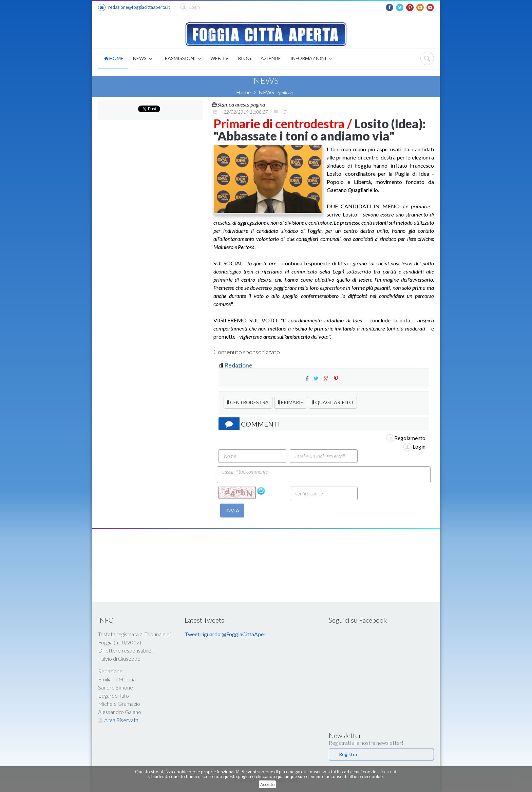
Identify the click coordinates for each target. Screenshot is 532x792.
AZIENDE (271, 58)
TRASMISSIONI (181, 59)
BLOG (245, 58)
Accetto (267, 784)
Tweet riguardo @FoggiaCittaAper (225, 634)
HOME (114, 58)
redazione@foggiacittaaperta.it (134, 7)
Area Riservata (118, 720)
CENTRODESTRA (248, 402)
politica (286, 93)
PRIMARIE (291, 402)
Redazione (239, 365)
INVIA (232, 510)
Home (243, 92)
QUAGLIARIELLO (333, 402)
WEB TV (220, 58)
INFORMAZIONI (311, 59)
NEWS (142, 59)
